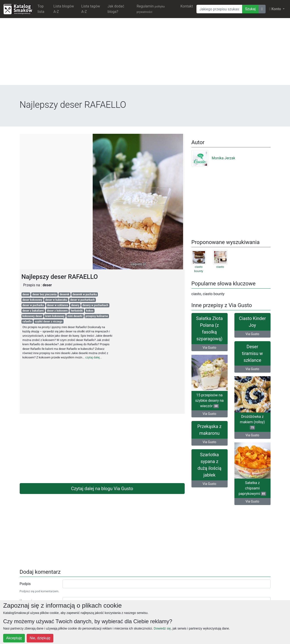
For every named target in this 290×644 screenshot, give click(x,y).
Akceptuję (14, 638)
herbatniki (77, 311)
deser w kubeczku (56, 300)
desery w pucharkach (95, 305)
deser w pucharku (33, 305)
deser (26, 294)
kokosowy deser (32, 316)
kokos (90, 311)
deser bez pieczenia (44, 294)
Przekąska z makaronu (209, 430)
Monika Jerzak (213, 158)
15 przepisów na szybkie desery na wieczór (209, 401)
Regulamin (151, 9)
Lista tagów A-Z (91, 9)
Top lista (41, 9)
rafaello (27, 322)
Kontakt (187, 6)
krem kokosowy (55, 316)
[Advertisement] (145, 53)
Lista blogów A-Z (64, 9)
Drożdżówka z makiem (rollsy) (252, 422)
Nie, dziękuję (40, 638)
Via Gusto (209, 348)
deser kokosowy (32, 300)
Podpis (25, 584)
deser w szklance (58, 305)
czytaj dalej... (94, 357)
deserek (65, 294)
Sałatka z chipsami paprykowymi (252, 488)
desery (75, 305)
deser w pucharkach (83, 300)
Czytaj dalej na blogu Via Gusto (102, 489)
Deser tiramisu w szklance (252, 353)
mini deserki (75, 316)
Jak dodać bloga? (116, 9)
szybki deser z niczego (49, 322)
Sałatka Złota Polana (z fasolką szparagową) (210, 329)
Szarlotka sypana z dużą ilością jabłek (210, 465)
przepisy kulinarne (97, 316)
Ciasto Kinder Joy (252, 322)
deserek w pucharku (85, 294)
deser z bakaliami (33, 311)
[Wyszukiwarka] (219, 9)
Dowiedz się (162, 628)
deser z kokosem (57, 311)
